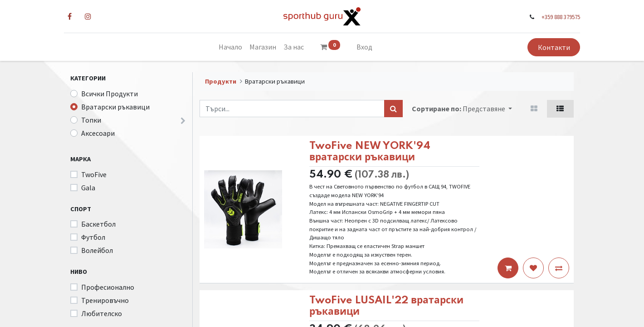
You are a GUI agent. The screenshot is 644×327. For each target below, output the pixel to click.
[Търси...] (393, 109)
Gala (88, 188)
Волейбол (97, 250)
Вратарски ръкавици (115, 107)
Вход (364, 47)
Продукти (221, 81)
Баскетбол (98, 224)
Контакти (547, 47)
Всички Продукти (110, 94)
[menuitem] (230, 47)
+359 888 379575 (554, 17)
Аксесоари (98, 133)
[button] (487, 109)
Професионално (108, 287)
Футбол (93, 237)
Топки (91, 120)
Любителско (102, 313)
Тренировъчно (105, 300)
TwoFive (94, 174)
